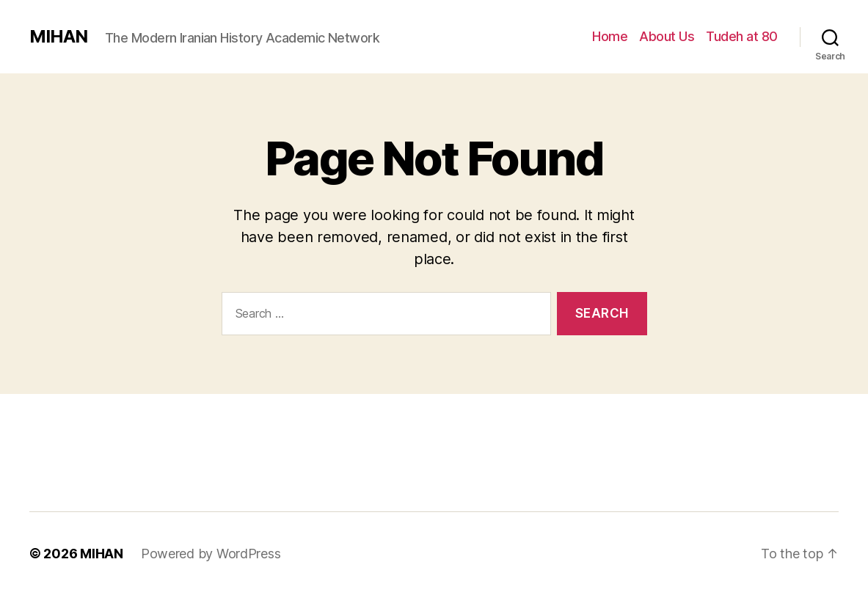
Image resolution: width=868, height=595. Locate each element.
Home (610, 36)
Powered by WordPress (211, 554)
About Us (667, 36)
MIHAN (58, 37)
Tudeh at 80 (742, 36)
